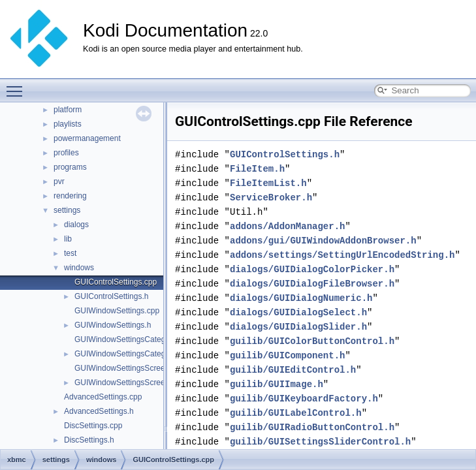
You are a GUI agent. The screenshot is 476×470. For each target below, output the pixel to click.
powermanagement (87, 138)
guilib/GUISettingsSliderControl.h (320, 442)
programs (70, 167)
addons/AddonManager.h (287, 226)
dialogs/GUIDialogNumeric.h (301, 298)
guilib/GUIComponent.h (287, 355)
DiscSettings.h (89, 440)
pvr (59, 181)
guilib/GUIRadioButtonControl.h (312, 427)
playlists (68, 124)
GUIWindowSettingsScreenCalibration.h (144, 383)
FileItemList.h (268, 183)
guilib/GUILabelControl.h (296, 413)
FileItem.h (257, 169)
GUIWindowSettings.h (113, 325)
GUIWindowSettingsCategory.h (128, 354)
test (70, 253)
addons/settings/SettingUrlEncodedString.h (342, 255)
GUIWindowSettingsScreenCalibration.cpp (148, 368)
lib (68, 239)
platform (68, 110)
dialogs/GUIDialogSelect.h (298, 312)
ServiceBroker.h (271, 197)
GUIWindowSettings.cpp (117, 311)
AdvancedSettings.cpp (103, 397)
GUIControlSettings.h (111, 296)
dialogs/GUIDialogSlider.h (298, 327)
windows (79, 268)
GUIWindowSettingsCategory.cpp (133, 339)
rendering (70, 196)
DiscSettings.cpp (93, 426)
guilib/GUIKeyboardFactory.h (304, 399)
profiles (66, 153)
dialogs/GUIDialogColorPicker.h (312, 269)
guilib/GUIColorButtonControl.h (312, 341)
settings (67, 210)
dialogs (76, 225)
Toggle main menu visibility (18, 86)
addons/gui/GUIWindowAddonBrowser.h (323, 241)
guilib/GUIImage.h (277, 384)
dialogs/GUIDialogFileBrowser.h (312, 284)
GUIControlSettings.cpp (116, 282)
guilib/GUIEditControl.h (293, 370)
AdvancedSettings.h (99, 411)
